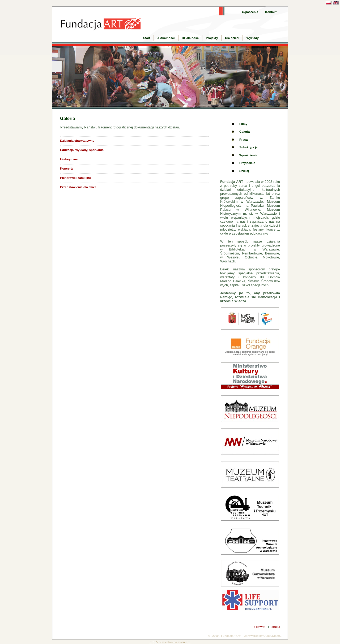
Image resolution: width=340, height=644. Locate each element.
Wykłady (252, 38)
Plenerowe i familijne (75, 178)
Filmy (243, 124)
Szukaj (244, 171)
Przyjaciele (247, 163)
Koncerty (67, 168)
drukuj (276, 627)
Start (147, 38)
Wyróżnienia (248, 155)
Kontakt (271, 12)
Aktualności (166, 38)
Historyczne (69, 159)
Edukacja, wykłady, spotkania (82, 150)
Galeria (245, 132)
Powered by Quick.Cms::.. (264, 636)
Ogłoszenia (250, 12)
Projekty (212, 38)
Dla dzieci (232, 38)
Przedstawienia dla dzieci (79, 187)
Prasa (243, 140)
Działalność (190, 38)
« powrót (259, 627)
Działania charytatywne (77, 141)
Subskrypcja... (250, 147)
